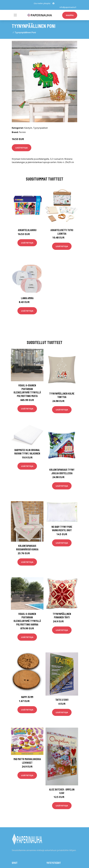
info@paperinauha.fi (68, 7)
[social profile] (53, 3)
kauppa (70, 15)
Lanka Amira (27, 298)
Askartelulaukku (27, 230)
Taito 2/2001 (62, 700)
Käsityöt (28, 128)
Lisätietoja (22, 148)
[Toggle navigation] (15, 15)
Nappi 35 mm (27, 697)
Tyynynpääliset (40, 128)
